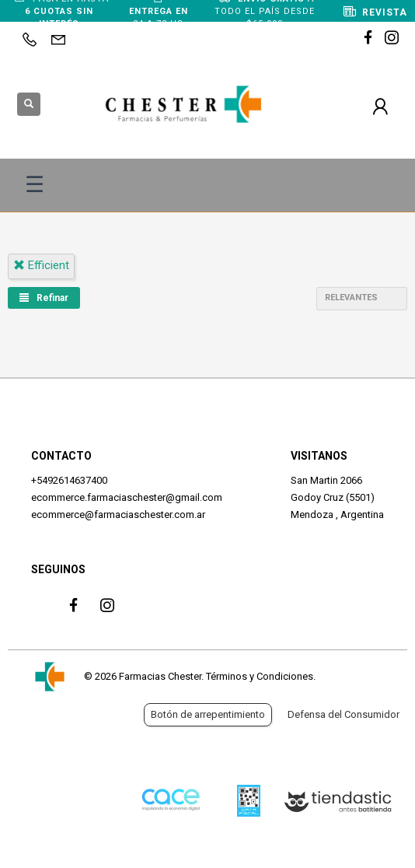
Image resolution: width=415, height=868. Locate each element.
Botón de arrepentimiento (208, 714)
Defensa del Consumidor (344, 714)
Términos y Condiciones (260, 676)
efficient (41, 265)
